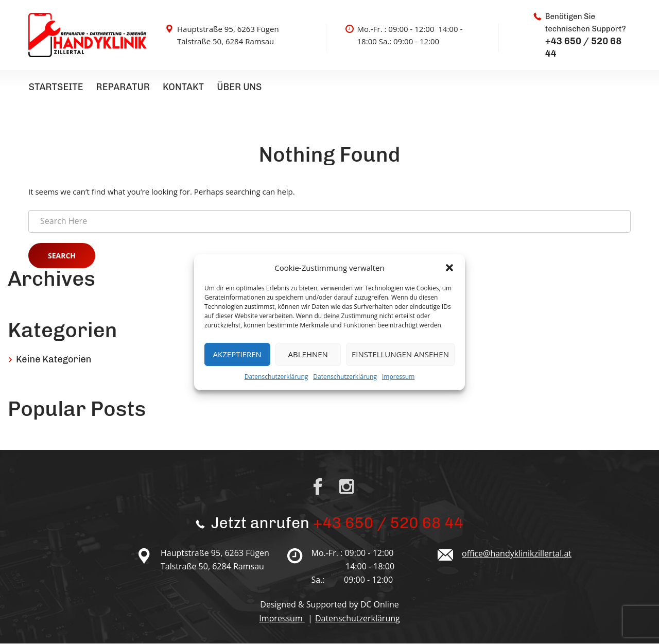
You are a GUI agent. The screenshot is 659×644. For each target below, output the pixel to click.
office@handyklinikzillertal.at (517, 554)
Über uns (237, 87)
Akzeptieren (237, 354)
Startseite (56, 87)
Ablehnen (308, 354)
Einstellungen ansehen (400, 354)
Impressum (398, 377)
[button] (449, 268)
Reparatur (122, 87)
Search (62, 256)
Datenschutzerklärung (276, 377)
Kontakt (182, 87)
